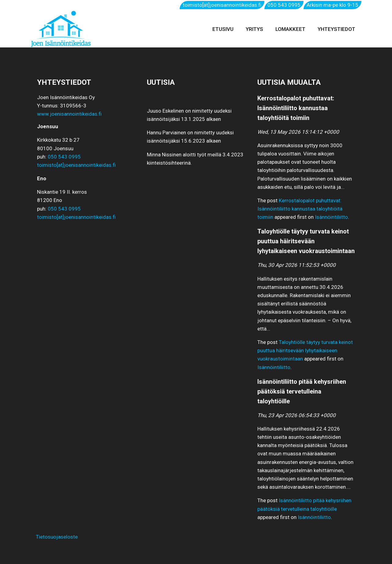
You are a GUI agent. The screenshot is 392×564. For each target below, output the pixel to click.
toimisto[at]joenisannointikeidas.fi (76, 165)
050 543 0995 (284, 5)
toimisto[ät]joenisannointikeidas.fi (222, 5)
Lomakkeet (290, 29)
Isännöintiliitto (331, 217)
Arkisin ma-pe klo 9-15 (332, 5)
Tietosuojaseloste (54, 537)
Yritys (254, 29)
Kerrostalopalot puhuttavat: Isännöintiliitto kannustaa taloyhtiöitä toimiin (300, 209)
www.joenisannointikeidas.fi (69, 114)
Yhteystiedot (336, 29)
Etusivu (223, 29)
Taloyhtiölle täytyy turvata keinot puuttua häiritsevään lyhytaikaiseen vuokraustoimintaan (305, 350)
